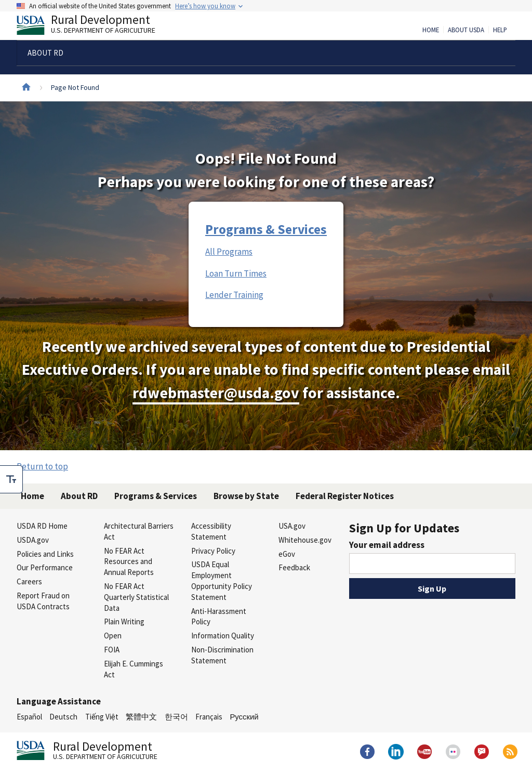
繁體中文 (141, 717)
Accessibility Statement (211, 531)
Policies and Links (45, 554)
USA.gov (292, 526)
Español (29, 717)
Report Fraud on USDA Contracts (43, 601)
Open (113, 636)
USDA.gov (33, 540)
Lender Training (234, 295)
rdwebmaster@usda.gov (216, 393)
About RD (79, 496)
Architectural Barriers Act (139, 531)
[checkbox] (11, 479)
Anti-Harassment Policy (219, 617)
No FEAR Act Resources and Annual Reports (129, 562)
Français (209, 717)
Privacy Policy (213, 551)
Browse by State (246, 496)
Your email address (387, 545)
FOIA (112, 650)
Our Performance (45, 567)
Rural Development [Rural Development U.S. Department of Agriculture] (95, 27)
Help (500, 30)
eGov (287, 554)
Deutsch (63, 717)
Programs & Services (266, 229)
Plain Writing (124, 621)
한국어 (176, 717)
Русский (244, 717)
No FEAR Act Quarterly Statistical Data (136, 597)
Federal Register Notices (345, 496)
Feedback (294, 567)
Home (431, 30)
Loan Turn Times (236, 273)
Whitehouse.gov (305, 540)
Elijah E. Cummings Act (134, 669)
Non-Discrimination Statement (222, 655)
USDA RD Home (42, 526)
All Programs (229, 252)
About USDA (466, 30)
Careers (29, 581)
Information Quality (223, 636)
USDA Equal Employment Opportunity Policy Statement (222, 580)
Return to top (42, 466)
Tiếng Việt (102, 717)
